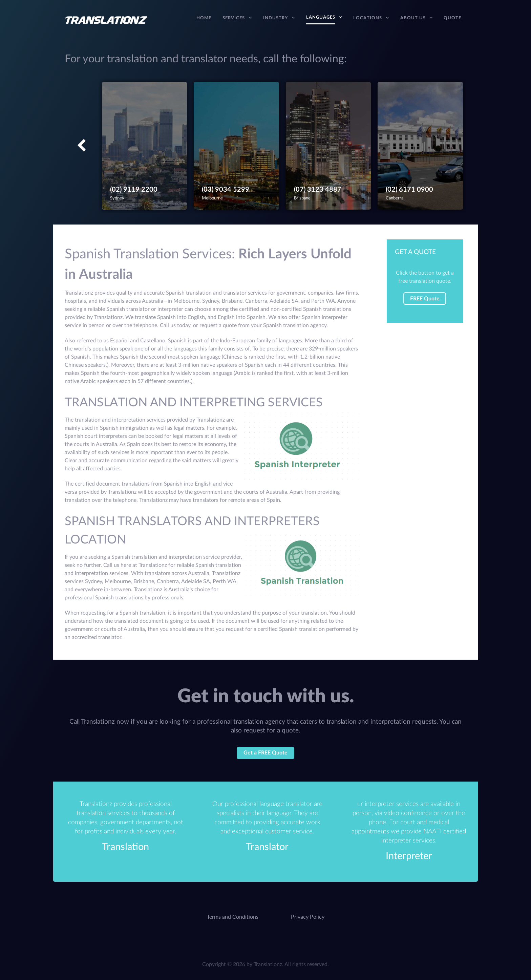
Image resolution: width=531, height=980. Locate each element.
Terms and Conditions (233, 917)
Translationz (268, 964)
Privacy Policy (308, 917)
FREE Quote (425, 299)
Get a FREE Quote (265, 753)
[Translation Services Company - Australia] (106, 20)
